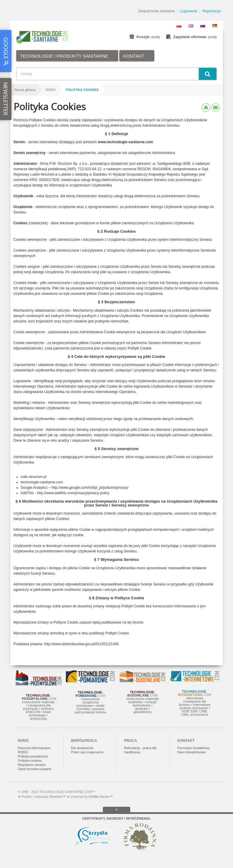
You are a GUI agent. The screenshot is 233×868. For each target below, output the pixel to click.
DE (215, 26)
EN (191, 26)
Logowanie (189, 11)
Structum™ (58, 797)
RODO (51, 90)
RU (203, 26)
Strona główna (25, 90)
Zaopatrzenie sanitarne (156, 11)
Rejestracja (211, 11)
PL (179, 26)
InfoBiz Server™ (100, 797)
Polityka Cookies (82, 90)
